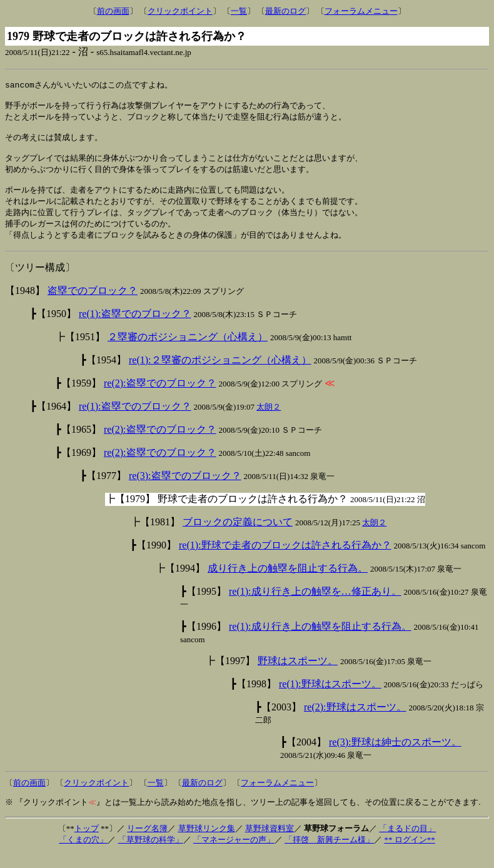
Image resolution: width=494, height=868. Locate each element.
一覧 (239, 11)
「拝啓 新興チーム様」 (329, 854)
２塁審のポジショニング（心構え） (188, 351)
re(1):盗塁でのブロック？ (135, 328)
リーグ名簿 (147, 843)
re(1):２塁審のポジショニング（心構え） (220, 374)
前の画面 (113, 11)
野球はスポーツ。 (298, 675)
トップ (87, 843)
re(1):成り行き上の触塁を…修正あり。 (315, 606)
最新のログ (285, 11)
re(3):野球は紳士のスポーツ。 (395, 756)
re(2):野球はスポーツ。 (355, 721)
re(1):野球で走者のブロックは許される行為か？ (285, 559)
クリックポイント (180, 11)
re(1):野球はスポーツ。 (330, 698)
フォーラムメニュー (361, 11)
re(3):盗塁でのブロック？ (185, 490)
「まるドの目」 (407, 843)
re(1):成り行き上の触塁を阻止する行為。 (320, 641)
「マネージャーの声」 (234, 854)
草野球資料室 (270, 843)
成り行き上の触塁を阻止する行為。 (288, 583)
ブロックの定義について (238, 536)
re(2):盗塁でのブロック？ (160, 397)
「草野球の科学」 (151, 854)
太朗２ (269, 421)
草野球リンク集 (207, 843)
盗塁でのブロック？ (93, 305)
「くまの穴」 (83, 854)
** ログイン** (409, 854)
